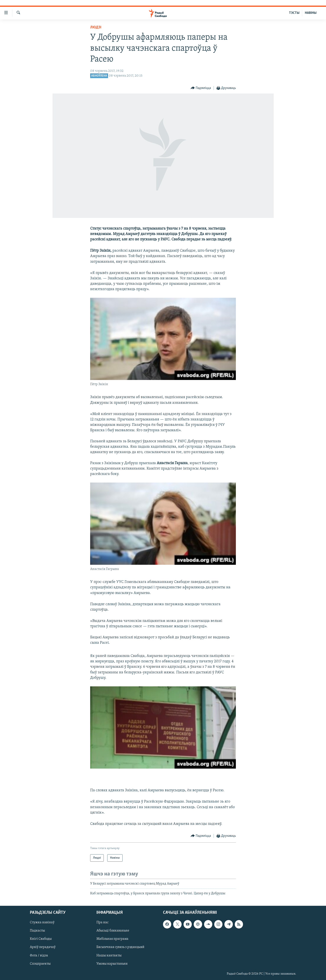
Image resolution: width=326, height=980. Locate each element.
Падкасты (37, 931)
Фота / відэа (39, 955)
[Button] (201, 88)
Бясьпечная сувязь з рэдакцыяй (120, 947)
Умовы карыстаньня (112, 964)
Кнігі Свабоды (41, 939)
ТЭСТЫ (294, 13)
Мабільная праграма (112, 939)
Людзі (96, 27)
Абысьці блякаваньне (113, 931)
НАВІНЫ (311, 13)
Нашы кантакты (109, 955)
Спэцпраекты (40, 964)
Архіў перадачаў (43, 947)
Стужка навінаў (42, 922)
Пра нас (102, 922)
